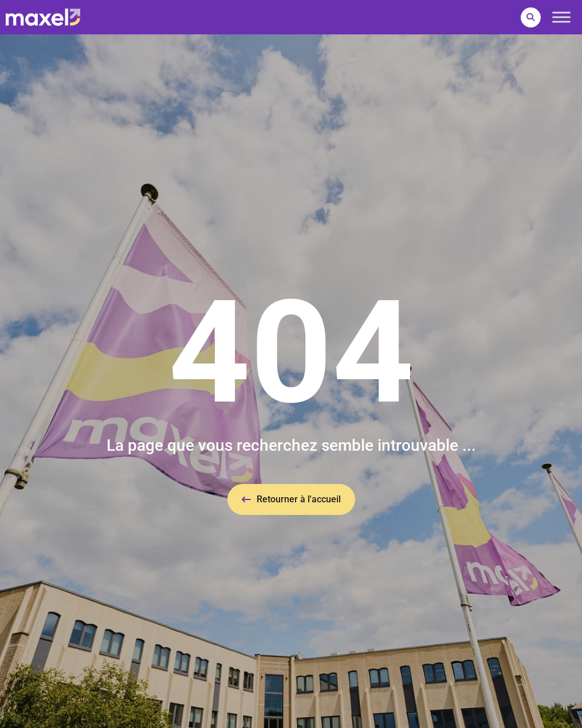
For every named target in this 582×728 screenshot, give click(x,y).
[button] (531, 17)
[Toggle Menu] (561, 17)
